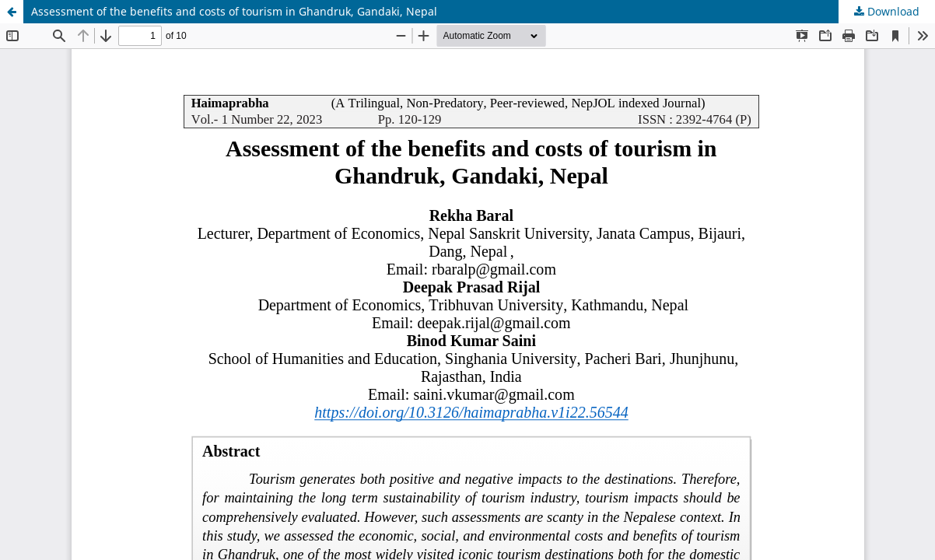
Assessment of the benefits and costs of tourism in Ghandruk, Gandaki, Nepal (234, 11)
